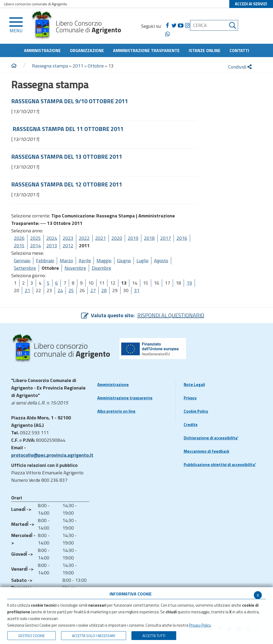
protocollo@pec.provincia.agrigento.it (52, 455)
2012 (68, 246)
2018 (149, 238)
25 (71, 290)
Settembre (25, 268)
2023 (68, 238)
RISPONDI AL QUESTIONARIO (171, 315)
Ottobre (96, 66)
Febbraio (45, 261)
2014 (35, 246)
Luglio (142, 261)
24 (60, 290)
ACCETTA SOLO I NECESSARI (94, 636)
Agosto (161, 261)
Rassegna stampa (51, 66)
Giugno (124, 261)
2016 (182, 238)
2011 (78, 66)
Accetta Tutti (154, 636)
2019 (133, 238)
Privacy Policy (200, 625)
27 (93, 290)
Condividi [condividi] (240, 67)
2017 (166, 238)
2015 (19, 246)
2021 (101, 238)
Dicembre (101, 268)
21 (27, 290)
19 (189, 283)
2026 (19, 238)
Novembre (75, 268)
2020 (117, 238)
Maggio (104, 261)
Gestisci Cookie (31, 636)
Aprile (85, 261)
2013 (52, 246)
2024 (52, 238)
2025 (35, 238)
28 (104, 290)
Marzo (66, 261)
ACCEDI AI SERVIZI (251, 4)
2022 (84, 238)
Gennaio (22, 261)
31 (137, 290)
